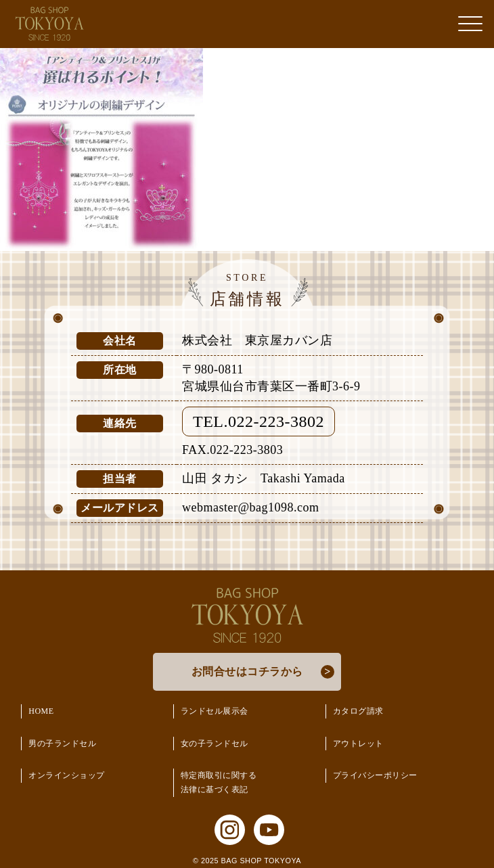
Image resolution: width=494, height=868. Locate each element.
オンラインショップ (67, 775)
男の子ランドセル (62, 744)
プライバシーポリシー (375, 775)
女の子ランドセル (215, 744)
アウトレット (358, 744)
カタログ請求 (358, 711)
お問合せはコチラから (247, 671)
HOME (41, 711)
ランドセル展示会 (215, 711)
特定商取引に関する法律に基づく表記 (219, 782)
